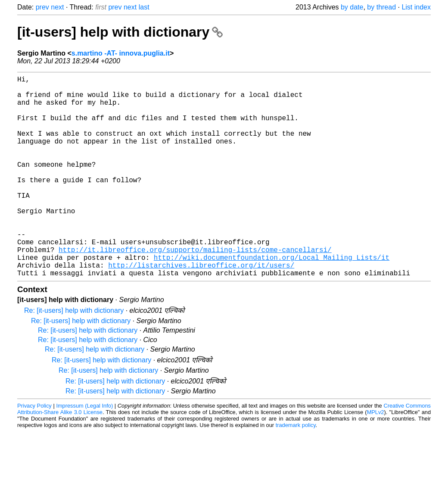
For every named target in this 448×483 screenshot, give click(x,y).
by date (352, 7)
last (144, 7)
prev (42, 7)
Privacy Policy (34, 450)
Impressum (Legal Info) (84, 450)
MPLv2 (376, 457)
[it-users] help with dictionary (120, 32)
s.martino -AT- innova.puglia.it (121, 53)
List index (416, 7)
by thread (381, 7)
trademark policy (296, 470)
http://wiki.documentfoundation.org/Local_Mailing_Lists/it (272, 299)
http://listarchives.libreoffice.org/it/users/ (201, 308)
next (57, 7)
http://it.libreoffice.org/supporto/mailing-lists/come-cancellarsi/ (195, 289)
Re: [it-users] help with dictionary (74, 355)
